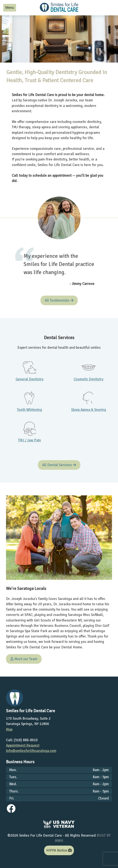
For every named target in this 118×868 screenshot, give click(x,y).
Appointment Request (23, 745)
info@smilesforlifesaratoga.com (31, 751)
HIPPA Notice (59, 850)
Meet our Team (24, 659)
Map (9, 729)
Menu (10, 8)
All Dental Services (59, 465)
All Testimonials (59, 300)
